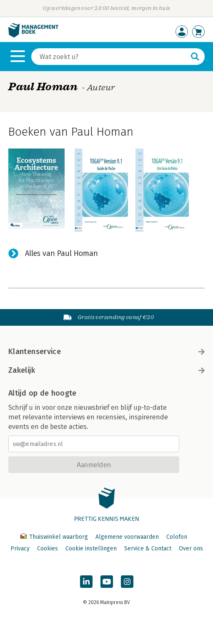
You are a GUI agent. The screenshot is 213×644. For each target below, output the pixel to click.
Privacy (20, 549)
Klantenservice (106, 352)
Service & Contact (148, 549)
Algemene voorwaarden (127, 537)
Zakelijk (106, 370)
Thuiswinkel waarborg (55, 537)
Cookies (48, 549)
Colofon (177, 537)
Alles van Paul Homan (61, 253)
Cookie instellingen (91, 549)
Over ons (191, 549)
